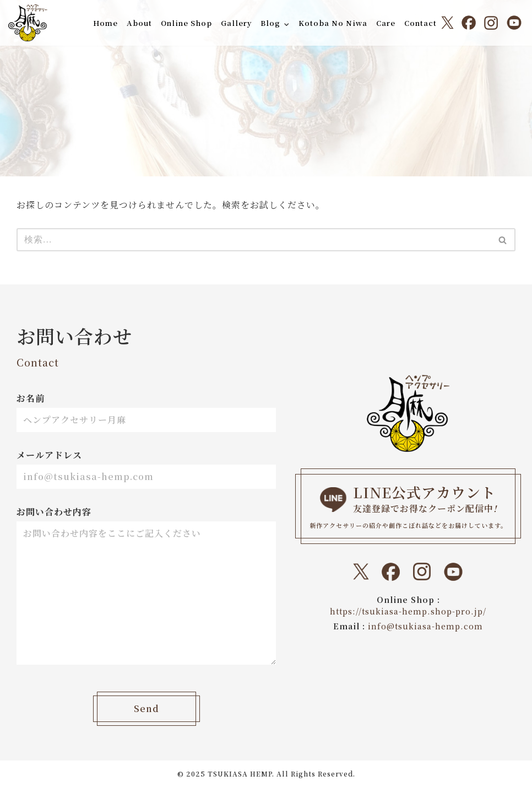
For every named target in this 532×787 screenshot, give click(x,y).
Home (105, 23)
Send (146, 709)
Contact (420, 23)
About (139, 23)
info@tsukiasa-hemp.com (425, 626)
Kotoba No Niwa (333, 23)
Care (386, 23)
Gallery (236, 23)
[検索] (254, 240)
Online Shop (186, 23)
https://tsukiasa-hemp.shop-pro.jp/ (408, 611)
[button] (286, 24)
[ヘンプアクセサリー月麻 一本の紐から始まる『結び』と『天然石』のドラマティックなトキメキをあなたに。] (28, 23)
